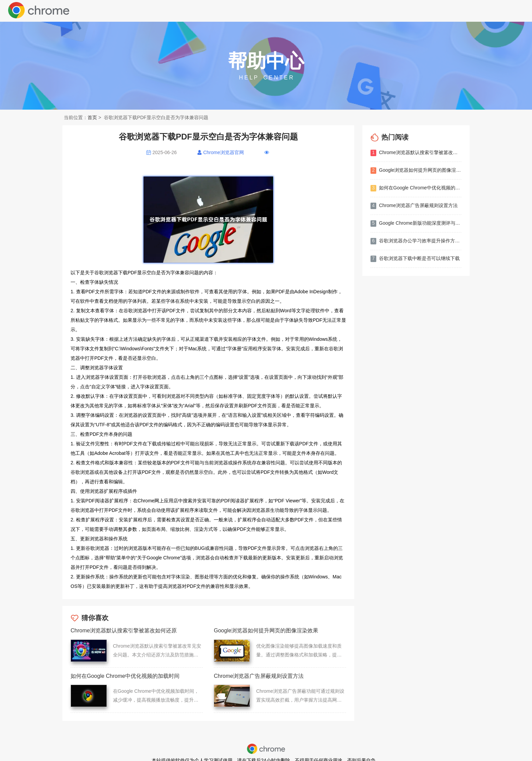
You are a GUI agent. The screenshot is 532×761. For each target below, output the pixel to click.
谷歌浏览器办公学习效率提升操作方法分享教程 (416, 241)
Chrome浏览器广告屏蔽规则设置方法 (414, 206)
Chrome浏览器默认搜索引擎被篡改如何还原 (416, 153)
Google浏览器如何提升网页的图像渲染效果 (416, 171)
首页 (92, 117)
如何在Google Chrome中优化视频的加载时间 (416, 188)
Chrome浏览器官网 (224, 152)
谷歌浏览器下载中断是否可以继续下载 (415, 259)
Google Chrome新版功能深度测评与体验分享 (416, 224)
